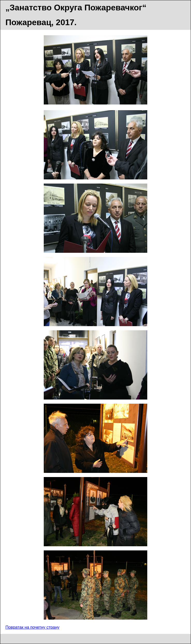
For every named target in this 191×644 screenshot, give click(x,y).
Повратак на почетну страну (32, 627)
